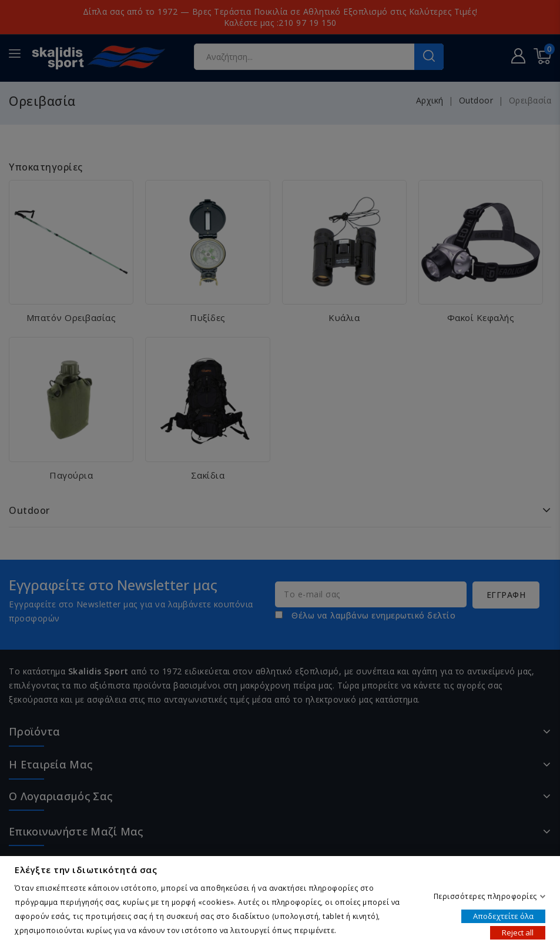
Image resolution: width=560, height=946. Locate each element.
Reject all (518, 932)
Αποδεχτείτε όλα (503, 915)
